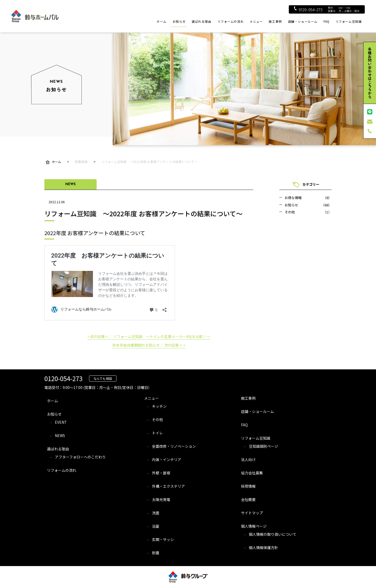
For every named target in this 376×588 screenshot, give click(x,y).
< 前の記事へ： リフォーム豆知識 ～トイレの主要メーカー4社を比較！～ (149, 336)
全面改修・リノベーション (174, 446)
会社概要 (248, 499)
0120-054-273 (308, 9)
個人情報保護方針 (263, 548)
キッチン (159, 406)
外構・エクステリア (168, 486)
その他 (157, 420)
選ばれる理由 (201, 21)
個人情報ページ (254, 526)
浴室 (156, 526)
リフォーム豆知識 (349, 21)
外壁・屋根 (161, 473)
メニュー (256, 21)
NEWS (60, 435)
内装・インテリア (167, 459)
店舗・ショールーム (303, 21)
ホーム (162, 21)
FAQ (327, 21)
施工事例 (275, 21)
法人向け (248, 459)
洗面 (156, 513)
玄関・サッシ (163, 539)
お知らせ (179, 21)
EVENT (61, 422)
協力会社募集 (252, 473)
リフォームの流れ (231, 21)
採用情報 (248, 486)
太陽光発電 (161, 499)
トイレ (157, 433)
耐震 (156, 553)
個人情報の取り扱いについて (273, 534)
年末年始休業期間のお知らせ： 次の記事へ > (149, 345)
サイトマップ (252, 513)
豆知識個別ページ (263, 446)
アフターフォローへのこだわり (80, 457)
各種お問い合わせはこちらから (370, 73)
